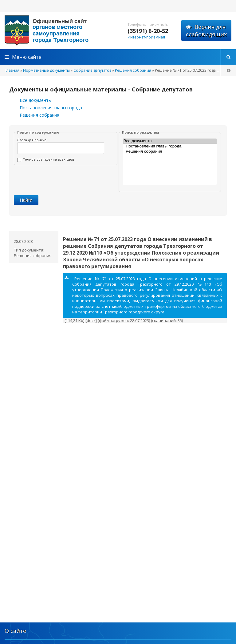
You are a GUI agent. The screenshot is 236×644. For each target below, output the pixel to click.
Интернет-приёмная (146, 37)
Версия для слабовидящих (206, 30)
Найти (26, 200)
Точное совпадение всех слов (46, 159)
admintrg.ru (61, 31)
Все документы (36, 100)
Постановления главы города (51, 108)
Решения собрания (39, 115)
